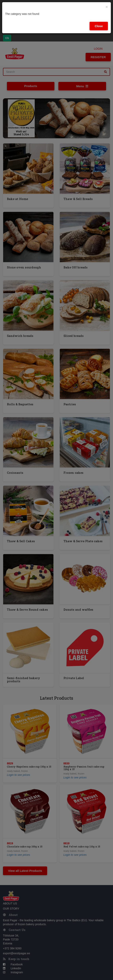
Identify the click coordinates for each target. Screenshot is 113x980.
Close (99, 26)
